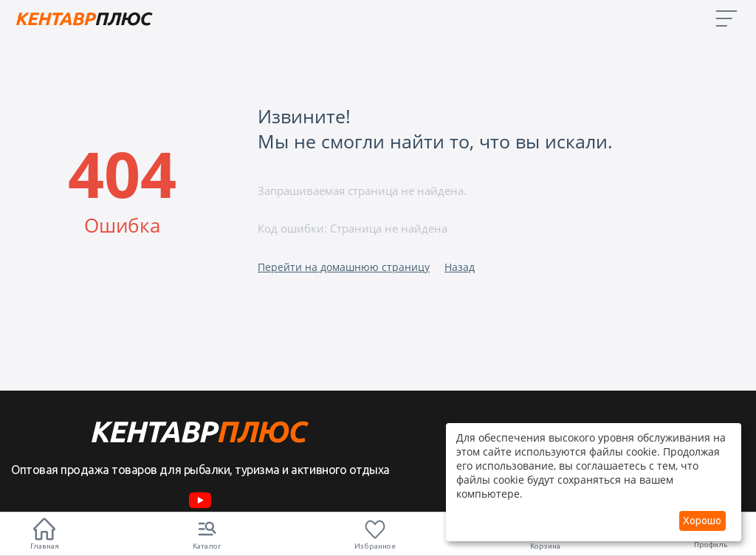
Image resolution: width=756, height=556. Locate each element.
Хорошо (702, 521)
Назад (460, 267)
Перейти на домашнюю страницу (344, 267)
